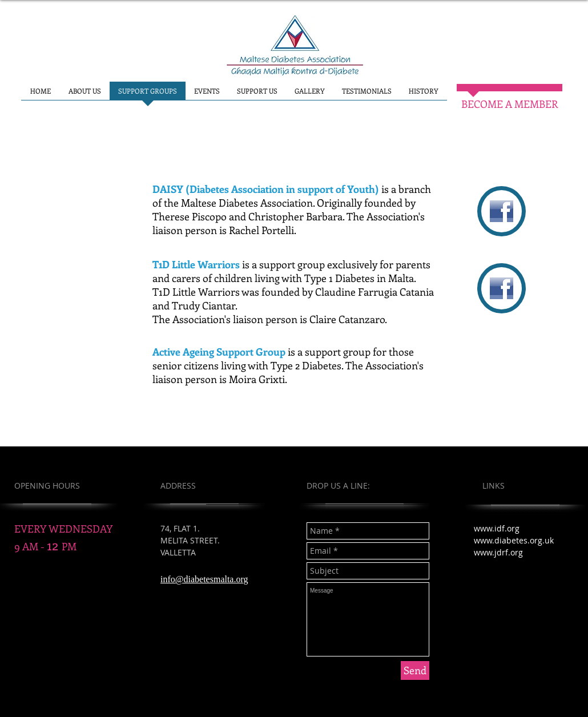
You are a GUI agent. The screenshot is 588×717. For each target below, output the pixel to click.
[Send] (415, 670)
